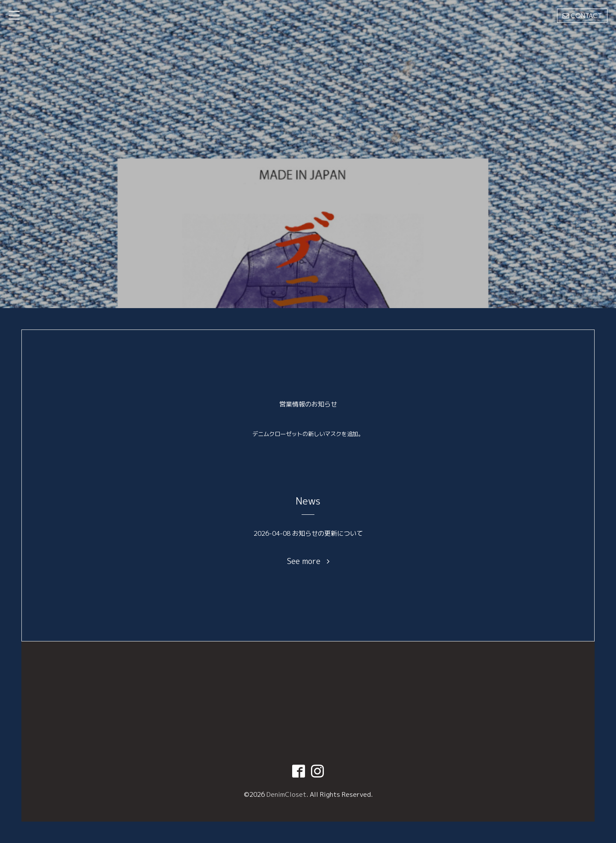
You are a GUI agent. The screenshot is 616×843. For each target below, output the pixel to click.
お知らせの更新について (327, 533)
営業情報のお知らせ (308, 404)
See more (308, 561)
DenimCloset (286, 794)
